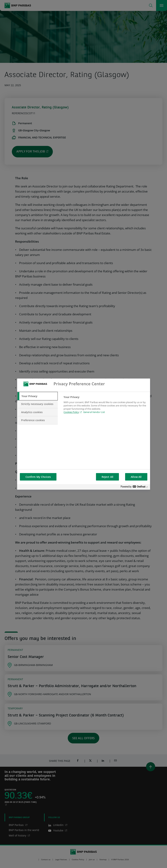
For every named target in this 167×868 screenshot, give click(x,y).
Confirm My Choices (38, 477)
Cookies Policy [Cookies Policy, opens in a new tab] (71, 412)
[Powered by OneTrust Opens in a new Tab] (134, 487)
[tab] (38, 396)
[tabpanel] (105, 407)
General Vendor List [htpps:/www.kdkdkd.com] (94, 412)
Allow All (136, 477)
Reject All (107, 477)
